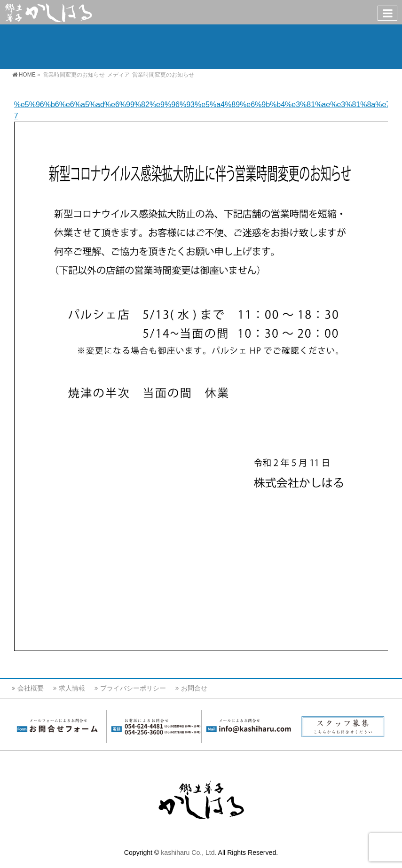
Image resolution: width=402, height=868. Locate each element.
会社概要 (31, 688)
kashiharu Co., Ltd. (189, 852)
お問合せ (194, 688)
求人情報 (72, 688)
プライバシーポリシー (133, 688)
